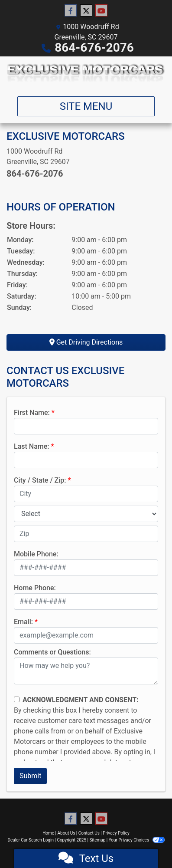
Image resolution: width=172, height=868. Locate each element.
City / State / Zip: (40, 480)
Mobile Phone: (36, 554)
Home (48, 833)
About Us (67, 833)
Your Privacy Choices (137, 840)
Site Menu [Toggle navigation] (86, 106)
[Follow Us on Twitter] (86, 11)
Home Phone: (35, 588)
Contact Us (89, 833)
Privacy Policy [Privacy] (116, 833)
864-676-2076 (94, 48)
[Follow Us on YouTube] (101, 11)
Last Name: (32, 446)
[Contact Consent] (17, 699)
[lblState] (86, 514)
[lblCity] (86, 494)
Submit (30, 776)
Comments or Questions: (52, 652)
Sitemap (97, 840)
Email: (23, 622)
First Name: (32, 413)
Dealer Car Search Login (31, 840)
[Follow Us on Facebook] (71, 11)
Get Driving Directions (86, 342)
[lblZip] (86, 534)
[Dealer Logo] (86, 73)
